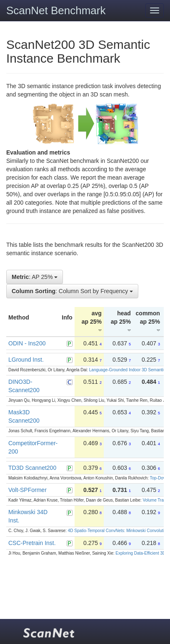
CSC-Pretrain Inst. (32, 543)
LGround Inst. (26, 360)
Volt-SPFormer (27, 490)
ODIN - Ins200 (27, 343)
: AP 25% (35, 277)
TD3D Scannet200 (32, 468)
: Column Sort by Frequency (72, 291)
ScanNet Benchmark (56, 10)
